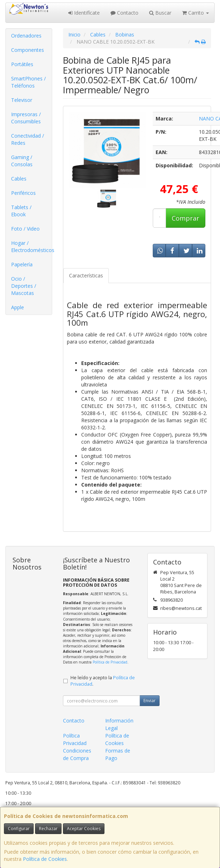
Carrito (195, 13)
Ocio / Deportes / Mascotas (24, 286)
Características (86, 275)
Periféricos (23, 193)
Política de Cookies (45, 859)
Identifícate (84, 13)
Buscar (160, 13)
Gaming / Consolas (22, 161)
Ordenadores (26, 36)
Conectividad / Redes (28, 139)
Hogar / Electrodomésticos (31, 246)
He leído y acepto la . (103, 681)
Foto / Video (25, 229)
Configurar (19, 828)
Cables (19, 179)
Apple (18, 307)
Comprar (185, 218)
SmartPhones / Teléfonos (28, 82)
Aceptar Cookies (84, 828)
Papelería (22, 264)
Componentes (28, 50)
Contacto (124, 13)
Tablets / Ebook (21, 211)
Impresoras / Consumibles (26, 118)
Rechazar (48, 828)
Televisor (22, 100)
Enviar (150, 701)
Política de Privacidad (110, 662)
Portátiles (22, 64)
